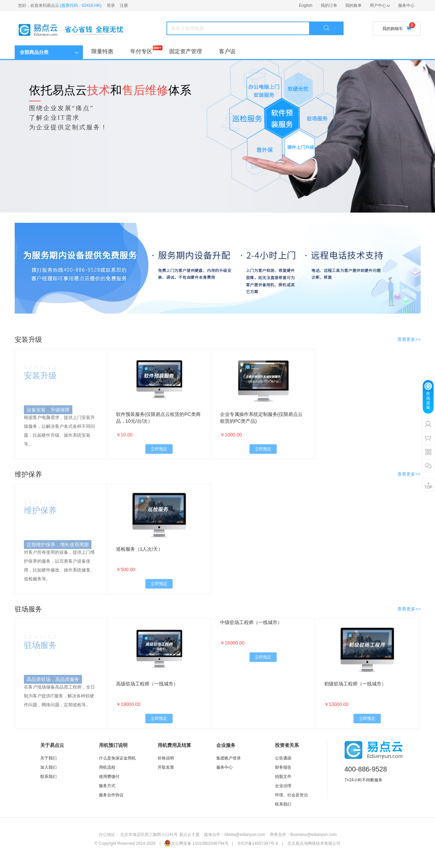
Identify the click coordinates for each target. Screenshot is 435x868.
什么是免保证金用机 (117, 758)
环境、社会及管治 (291, 795)
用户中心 (380, 5)
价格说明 (166, 758)
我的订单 (329, 5)
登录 (111, 5)
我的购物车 (397, 28)
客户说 (227, 51)
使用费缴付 (109, 777)
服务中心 (406, 5)
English (306, 5)
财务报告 (283, 767)
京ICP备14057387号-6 (258, 843)
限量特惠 (102, 51)
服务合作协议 (111, 795)
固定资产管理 (186, 51)
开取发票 (166, 767)
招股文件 (283, 777)
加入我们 (48, 767)
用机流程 (107, 767)
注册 (124, 5)
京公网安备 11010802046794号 (196, 843)
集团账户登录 (229, 758)
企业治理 (283, 786)
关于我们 (48, 758)
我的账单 (353, 5)
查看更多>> (409, 339)
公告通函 (283, 758)
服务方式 (107, 786)
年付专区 (141, 51)
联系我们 (48, 777)
